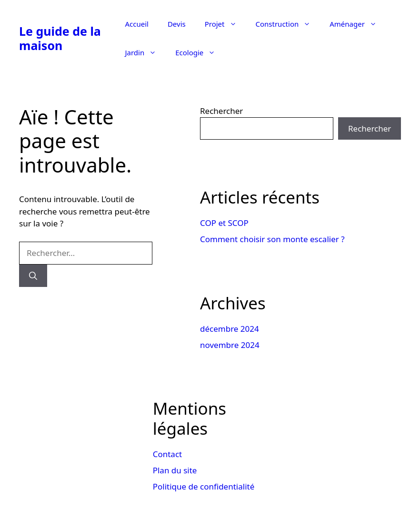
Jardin (145, 52)
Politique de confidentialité (204, 486)
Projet (225, 24)
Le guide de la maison (60, 38)
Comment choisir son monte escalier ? (272, 239)
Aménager (358, 24)
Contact (168, 454)
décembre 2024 (230, 329)
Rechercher (221, 111)
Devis (177, 24)
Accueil (136, 24)
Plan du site (175, 470)
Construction (288, 24)
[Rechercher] (33, 276)
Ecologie (200, 52)
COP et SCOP (224, 223)
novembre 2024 (230, 345)
